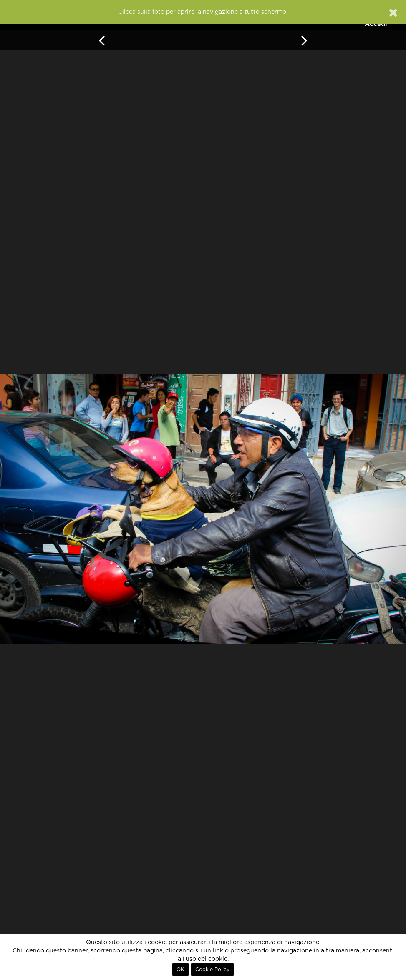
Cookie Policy (212, 970)
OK (180, 970)
